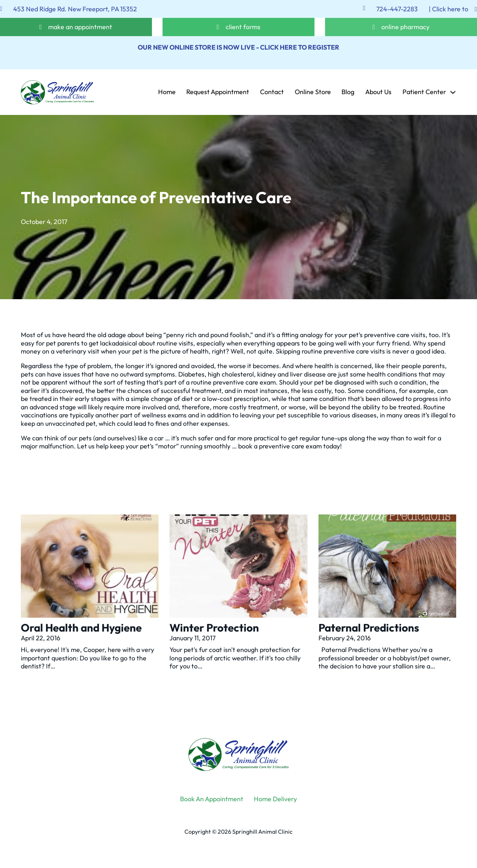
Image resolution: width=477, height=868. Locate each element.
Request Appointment (218, 92)
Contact (272, 92)
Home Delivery (275, 799)
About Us (378, 92)
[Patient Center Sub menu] (453, 92)
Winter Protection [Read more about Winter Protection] (214, 628)
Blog (348, 92)
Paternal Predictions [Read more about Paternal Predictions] (369, 628)
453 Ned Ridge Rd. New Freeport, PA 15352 (75, 9)
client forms (243, 27)
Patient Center (424, 92)
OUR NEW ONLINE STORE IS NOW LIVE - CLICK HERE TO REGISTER (238, 47)
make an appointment (81, 27)
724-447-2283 (397, 9)
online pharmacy (405, 27)
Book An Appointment (212, 799)
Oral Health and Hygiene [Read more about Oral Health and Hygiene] (81, 628)
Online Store (313, 92)
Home (167, 92)
